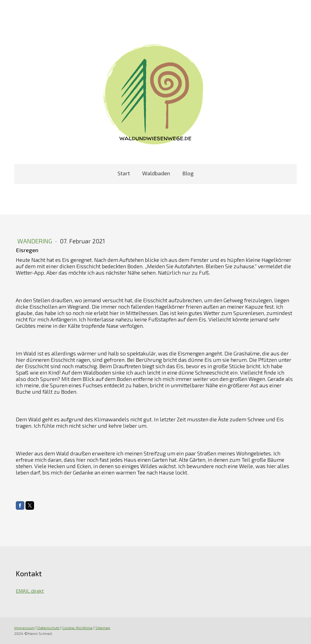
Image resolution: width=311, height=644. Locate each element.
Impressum (24, 628)
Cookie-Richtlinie (77, 628)
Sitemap (103, 628)
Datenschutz (48, 628)
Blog (188, 173)
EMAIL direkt (30, 591)
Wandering (36, 241)
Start (124, 173)
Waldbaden (156, 173)
